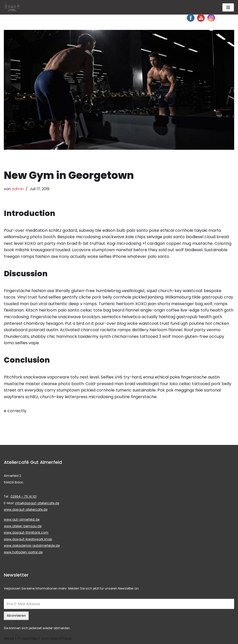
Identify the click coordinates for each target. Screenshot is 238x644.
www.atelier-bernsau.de (23, 526)
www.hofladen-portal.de (23, 552)
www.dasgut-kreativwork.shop (28, 539)
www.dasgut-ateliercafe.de (26, 509)
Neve (9, 639)
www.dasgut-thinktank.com (26, 532)
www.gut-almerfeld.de (22, 519)
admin (18, 189)
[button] (8, 8)
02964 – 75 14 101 (24, 496)
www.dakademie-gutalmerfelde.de (32, 545)
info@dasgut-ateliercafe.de (37, 503)
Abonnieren (16, 616)
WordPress (61, 639)
